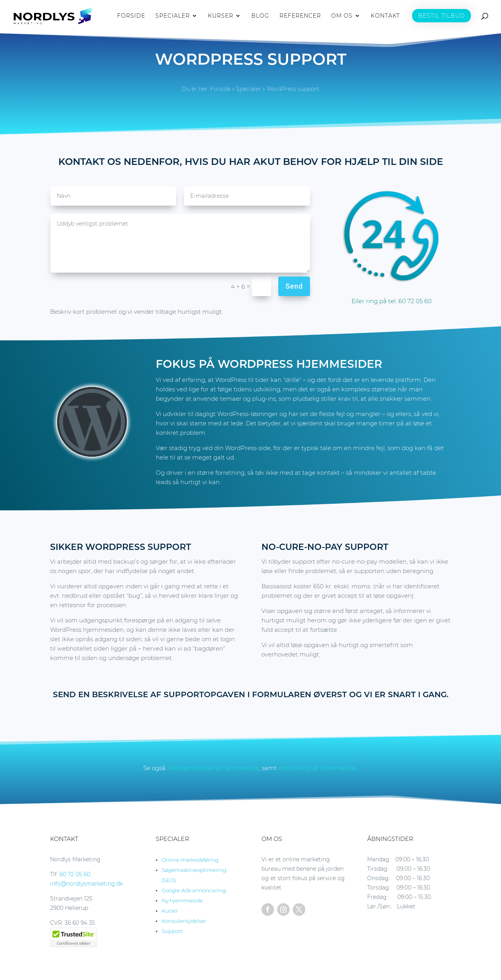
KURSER (221, 16)
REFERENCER (300, 16)
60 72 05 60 (75, 874)
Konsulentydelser (184, 921)
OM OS (342, 16)
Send (294, 286)
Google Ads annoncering (194, 890)
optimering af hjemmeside (317, 768)
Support (172, 931)
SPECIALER (173, 16)
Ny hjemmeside (182, 900)
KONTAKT (385, 16)
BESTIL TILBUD (442, 16)
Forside (220, 89)
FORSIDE (131, 16)
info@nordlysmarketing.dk (87, 884)
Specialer (249, 89)
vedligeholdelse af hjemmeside (214, 768)
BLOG (260, 16)
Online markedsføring (190, 860)
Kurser (170, 911)
